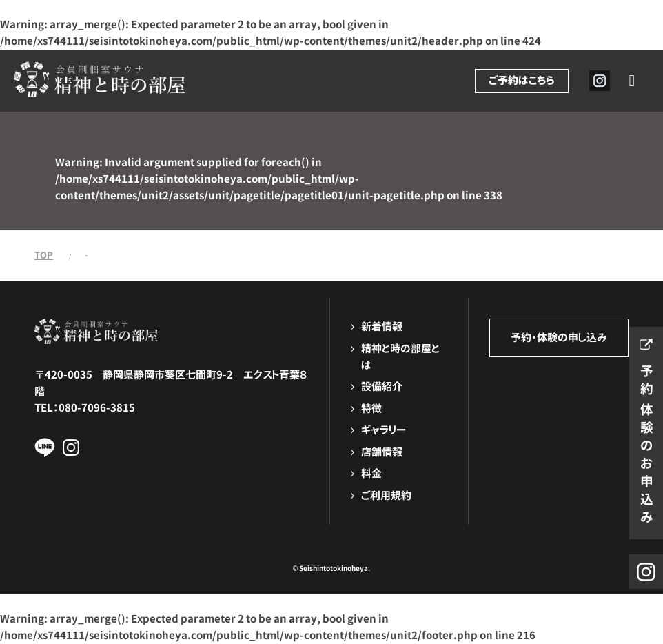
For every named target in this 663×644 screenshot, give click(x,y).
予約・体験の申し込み (559, 338)
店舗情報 (382, 452)
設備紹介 (382, 386)
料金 (371, 473)
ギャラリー (384, 430)
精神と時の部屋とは (400, 357)
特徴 (371, 409)
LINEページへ (45, 447)
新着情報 (382, 326)
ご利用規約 (386, 495)
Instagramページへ (71, 447)
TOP (44, 255)
